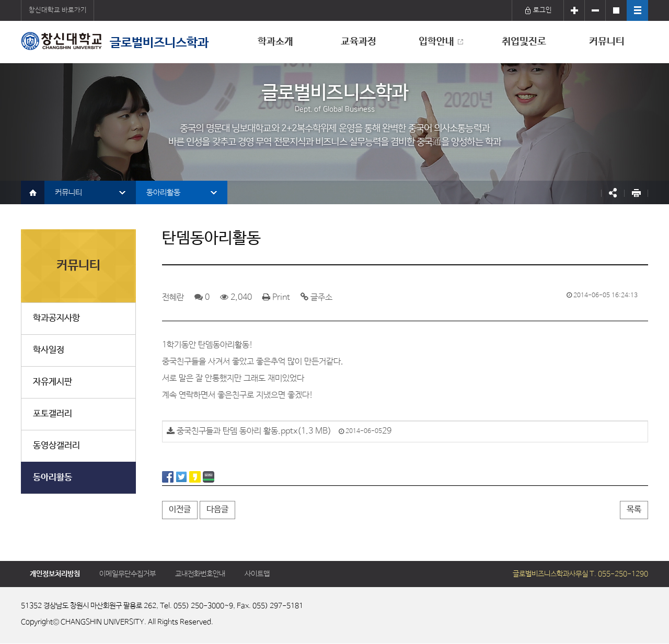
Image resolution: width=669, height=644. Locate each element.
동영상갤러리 (56, 446)
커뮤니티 (607, 42)
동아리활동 (163, 192)
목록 (634, 510)
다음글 (217, 510)
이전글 (180, 510)
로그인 (538, 10)
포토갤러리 (53, 414)
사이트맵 (257, 574)
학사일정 (49, 350)
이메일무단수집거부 (128, 574)
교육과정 (359, 42)
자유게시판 (53, 382)
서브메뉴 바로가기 (0, 0)
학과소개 (275, 42)
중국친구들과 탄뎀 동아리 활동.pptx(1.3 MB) (254, 431)
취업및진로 (524, 42)
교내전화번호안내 (200, 574)
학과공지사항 (56, 318)
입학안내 (436, 42)
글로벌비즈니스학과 (115, 41)
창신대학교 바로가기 (58, 10)
